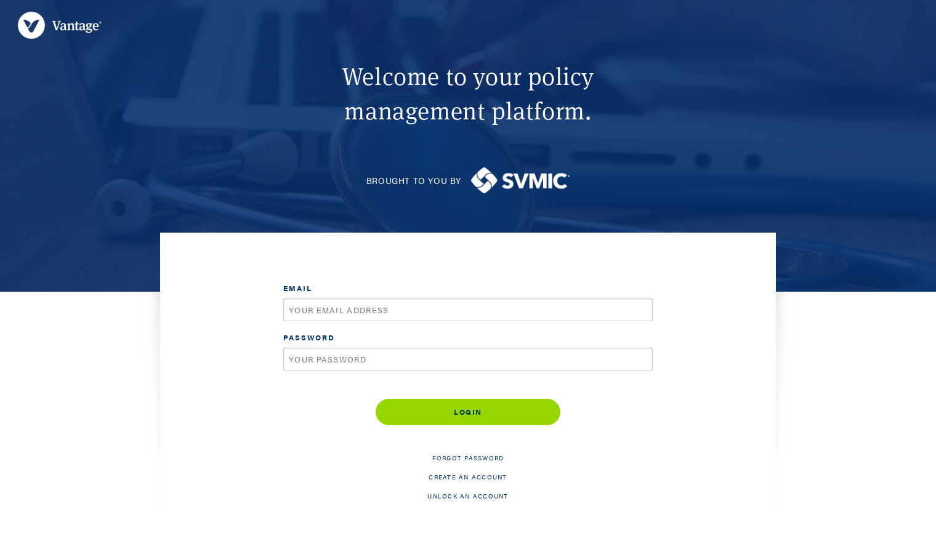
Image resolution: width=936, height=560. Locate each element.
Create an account (468, 477)
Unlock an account (468, 496)
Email (298, 288)
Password (309, 337)
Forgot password (468, 458)
